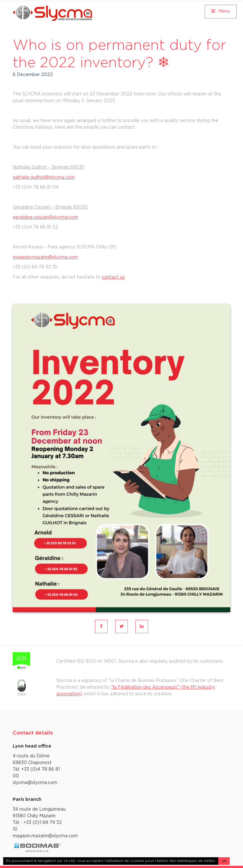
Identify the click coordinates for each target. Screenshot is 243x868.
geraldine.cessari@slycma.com (45, 217)
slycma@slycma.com (35, 783)
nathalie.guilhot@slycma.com (44, 177)
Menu (221, 11)
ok (224, 861)
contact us (113, 277)
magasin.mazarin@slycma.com (45, 257)
